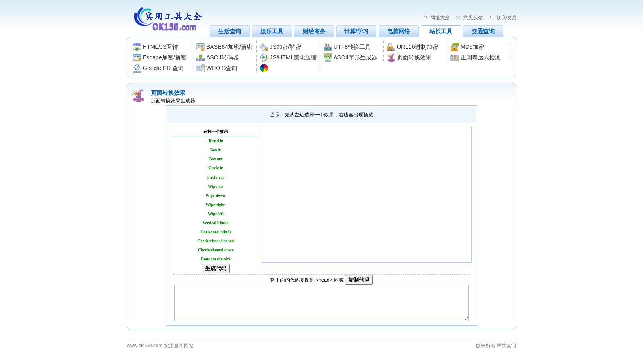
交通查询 (483, 31)
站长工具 (441, 31)
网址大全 (440, 18)
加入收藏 (506, 18)
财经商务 (314, 31)
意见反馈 (473, 18)
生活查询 (230, 31)
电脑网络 (399, 31)
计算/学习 (356, 31)
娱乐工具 (272, 31)
